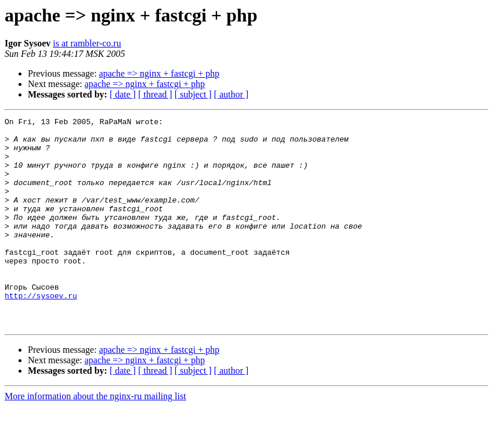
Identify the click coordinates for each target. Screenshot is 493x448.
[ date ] (123, 94)
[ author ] (231, 94)
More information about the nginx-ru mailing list (95, 438)
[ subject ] (193, 94)
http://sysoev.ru (41, 332)
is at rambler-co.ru (87, 43)
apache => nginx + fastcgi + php (159, 73)
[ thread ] (155, 94)
